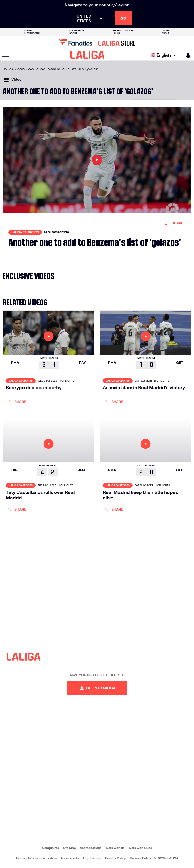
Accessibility (70, 858)
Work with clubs (140, 848)
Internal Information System (36, 858)
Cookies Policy (140, 858)
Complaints (51, 848)
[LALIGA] (88, 55)
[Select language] (164, 55)
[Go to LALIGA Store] (97, 42)
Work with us (115, 848)
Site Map (69, 848)
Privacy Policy (115, 858)
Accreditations (91, 848)
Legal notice (92, 858)
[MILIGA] (187, 55)
